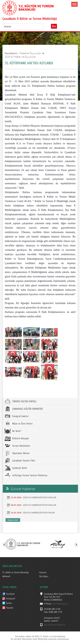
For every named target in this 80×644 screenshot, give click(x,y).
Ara (54, 26)
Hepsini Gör (13, 520)
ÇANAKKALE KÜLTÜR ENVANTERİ (24, 409)
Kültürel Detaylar (17, 438)
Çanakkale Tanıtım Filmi (20, 461)
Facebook (10, 594)
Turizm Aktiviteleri (17, 446)
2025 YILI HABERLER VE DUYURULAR (40, 505)
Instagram (11, 599)
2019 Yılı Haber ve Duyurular (20, 57)
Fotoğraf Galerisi (17, 416)
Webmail (6, 576)
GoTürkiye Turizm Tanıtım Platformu (26, 475)
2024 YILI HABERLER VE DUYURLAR (39, 513)
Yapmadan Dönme (17, 453)
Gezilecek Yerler (16, 468)
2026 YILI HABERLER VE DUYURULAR (40, 497)
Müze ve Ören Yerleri (19, 424)
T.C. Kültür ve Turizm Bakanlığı (16, 572)
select (45, 26)
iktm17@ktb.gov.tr (60, 604)
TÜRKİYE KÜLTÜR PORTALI (21, 401)
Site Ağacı (44, 576)
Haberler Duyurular (30, 53)
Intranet (43, 572)
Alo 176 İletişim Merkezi (55, 625)
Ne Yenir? (13, 431)
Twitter (9, 603)
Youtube (10, 608)
